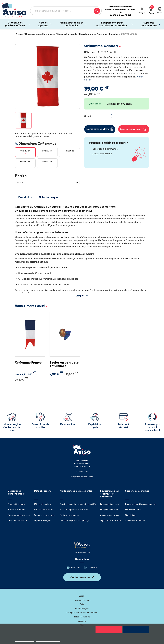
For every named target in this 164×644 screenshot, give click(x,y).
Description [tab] (25, 197)
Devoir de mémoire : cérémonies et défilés (78, 504)
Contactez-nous (80, 577)
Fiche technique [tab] (48, 197)
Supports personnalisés (149, 24)
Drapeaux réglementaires (19, 515)
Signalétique (131, 515)
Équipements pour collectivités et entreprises (112, 24)
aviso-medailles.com (82, 553)
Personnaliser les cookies (48, 640)
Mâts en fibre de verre (44, 510)
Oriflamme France (28, 363)
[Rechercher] (66, 11)
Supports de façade (43, 521)
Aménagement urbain (110, 515)
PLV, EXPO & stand (133, 510)
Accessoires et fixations (135, 521)
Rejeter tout (109, 630)
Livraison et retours (82, 600)
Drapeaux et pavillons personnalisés (141, 504)
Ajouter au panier (133, 129)
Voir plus (80, 296)
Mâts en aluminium (42, 504)
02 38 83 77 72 (122, 15)
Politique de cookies (24, 640)
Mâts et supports (43, 24)
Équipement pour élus (69, 515)
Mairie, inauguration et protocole (74, 510)
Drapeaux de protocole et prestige (74, 521)
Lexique (82, 596)
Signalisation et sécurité (110, 521)
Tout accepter (136, 630)
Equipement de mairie (110, 504)
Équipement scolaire (109, 510)
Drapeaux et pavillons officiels (15, 24)
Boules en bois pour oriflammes (64, 364)
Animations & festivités (18, 521)
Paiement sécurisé (82, 617)
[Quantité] (102, 116)
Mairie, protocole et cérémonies (72, 24)
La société (82, 621)
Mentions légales (82, 608)
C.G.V (82, 604)
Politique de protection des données (82, 613)
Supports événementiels (45, 515)
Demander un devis (100, 129)
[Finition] (47, 182)
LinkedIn (93, 567)
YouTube (75, 567)
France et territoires (16, 504)
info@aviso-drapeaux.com (82, 477)
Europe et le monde (16, 510)
